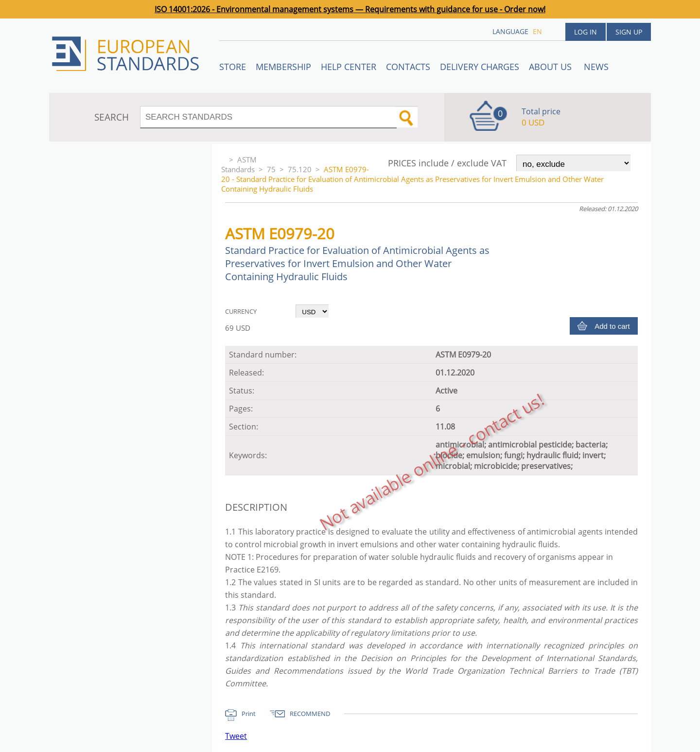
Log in (586, 32)
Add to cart (612, 326)
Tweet (236, 736)
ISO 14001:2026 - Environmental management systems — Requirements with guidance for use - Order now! (350, 9)
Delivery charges (480, 67)
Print (249, 714)
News (596, 67)
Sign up (629, 32)
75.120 (300, 169)
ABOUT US (551, 67)
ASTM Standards (239, 164)
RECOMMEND (310, 714)
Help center (349, 67)
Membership (283, 67)
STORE (233, 67)
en (537, 31)
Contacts (408, 67)
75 (271, 169)
